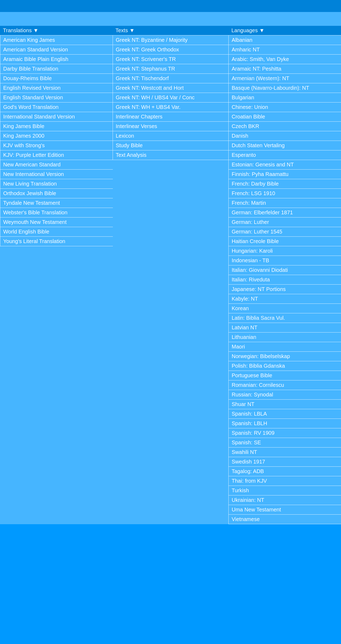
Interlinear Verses (137, 126)
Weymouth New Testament (35, 222)
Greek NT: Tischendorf (142, 78)
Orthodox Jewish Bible (30, 193)
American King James (29, 40)
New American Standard (32, 165)
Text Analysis (131, 155)
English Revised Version (32, 88)
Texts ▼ (125, 30)
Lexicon (125, 136)
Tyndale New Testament (32, 203)
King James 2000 (24, 136)
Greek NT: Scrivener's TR (146, 59)
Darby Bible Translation (31, 69)
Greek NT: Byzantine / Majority (152, 40)
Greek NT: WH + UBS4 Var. (148, 107)
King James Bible (24, 126)
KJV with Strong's (24, 145)
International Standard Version (39, 117)
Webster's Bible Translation (35, 212)
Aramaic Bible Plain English (36, 59)
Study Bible (129, 145)
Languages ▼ (248, 30)
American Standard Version (36, 50)
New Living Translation (30, 184)
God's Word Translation (31, 107)
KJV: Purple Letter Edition (34, 155)
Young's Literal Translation (34, 241)
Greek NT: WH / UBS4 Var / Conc (155, 97)
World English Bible (26, 232)
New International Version (34, 174)
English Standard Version (33, 97)
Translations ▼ (21, 30)
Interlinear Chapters (139, 117)
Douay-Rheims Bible (27, 78)
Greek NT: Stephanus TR (145, 69)
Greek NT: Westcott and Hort (150, 88)
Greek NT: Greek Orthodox (147, 50)
